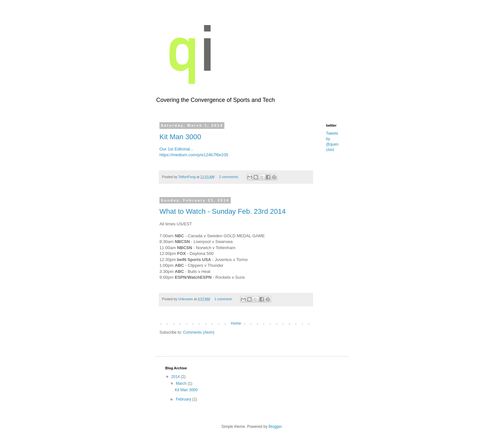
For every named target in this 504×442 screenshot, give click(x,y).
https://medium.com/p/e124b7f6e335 (194, 155)
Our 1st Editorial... (176, 149)
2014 (176, 377)
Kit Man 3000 (180, 137)
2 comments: (229, 177)
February (184, 399)
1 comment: (224, 299)
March (182, 383)
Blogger (275, 427)
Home (236, 323)
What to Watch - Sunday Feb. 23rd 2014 (223, 211)
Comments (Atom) (198, 332)
